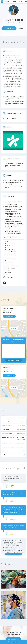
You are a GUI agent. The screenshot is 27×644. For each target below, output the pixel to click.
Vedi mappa (14, 328)
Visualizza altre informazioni (13, 360)
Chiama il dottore (9, 316)
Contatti (21, 28)
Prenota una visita (9, 28)
